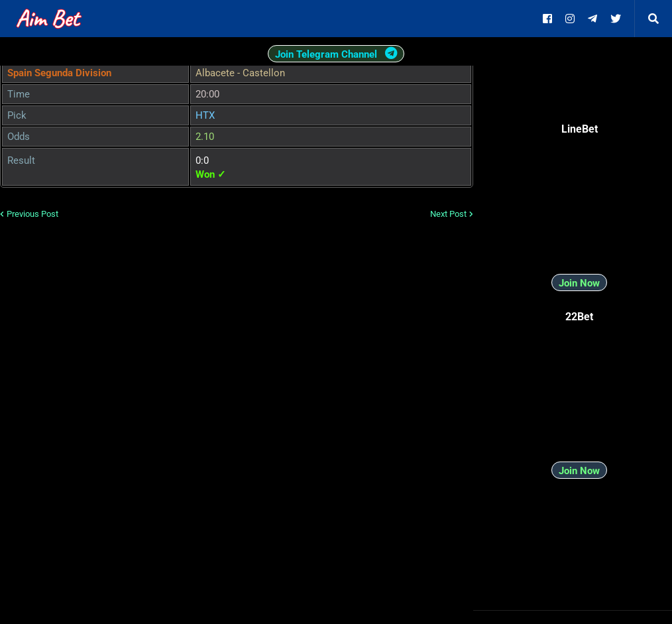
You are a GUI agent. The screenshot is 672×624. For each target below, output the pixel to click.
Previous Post (32, 214)
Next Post (448, 214)
